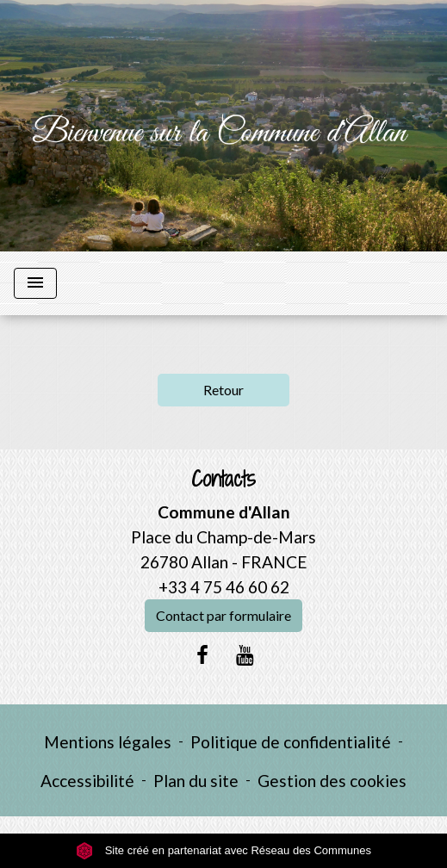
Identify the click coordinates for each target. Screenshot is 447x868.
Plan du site (196, 781)
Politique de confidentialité (291, 742)
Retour (223, 390)
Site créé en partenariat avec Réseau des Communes (223, 850)
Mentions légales (108, 742)
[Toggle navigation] (35, 283)
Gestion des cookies (332, 781)
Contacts (223, 479)
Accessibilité (87, 781)
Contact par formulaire (223, 615)
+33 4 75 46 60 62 (224, 587)
